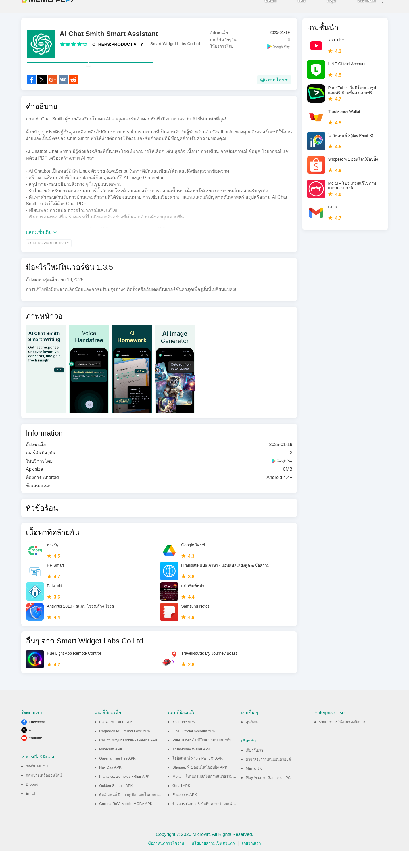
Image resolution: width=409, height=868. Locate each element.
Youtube (35, 755)
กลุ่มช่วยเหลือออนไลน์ (44, 792)
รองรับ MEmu (37, 783)
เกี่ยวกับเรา (254, 767)
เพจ (292, 9)
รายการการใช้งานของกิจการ (342, 739)
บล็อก (261, 9)
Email (31, 810)
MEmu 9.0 (254, 785)
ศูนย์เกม (252, 739)
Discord (32, 801)
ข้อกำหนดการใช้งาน (166, 860)
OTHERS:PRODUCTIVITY (118, 48)
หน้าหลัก (357, 9)
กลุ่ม (322, 9)
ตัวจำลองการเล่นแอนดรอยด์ (268, 776)
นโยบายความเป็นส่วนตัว (213, 860)
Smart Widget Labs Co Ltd (175, 48)
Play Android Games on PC (268, 794)
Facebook (37, 739)
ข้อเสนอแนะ (38, 502)
